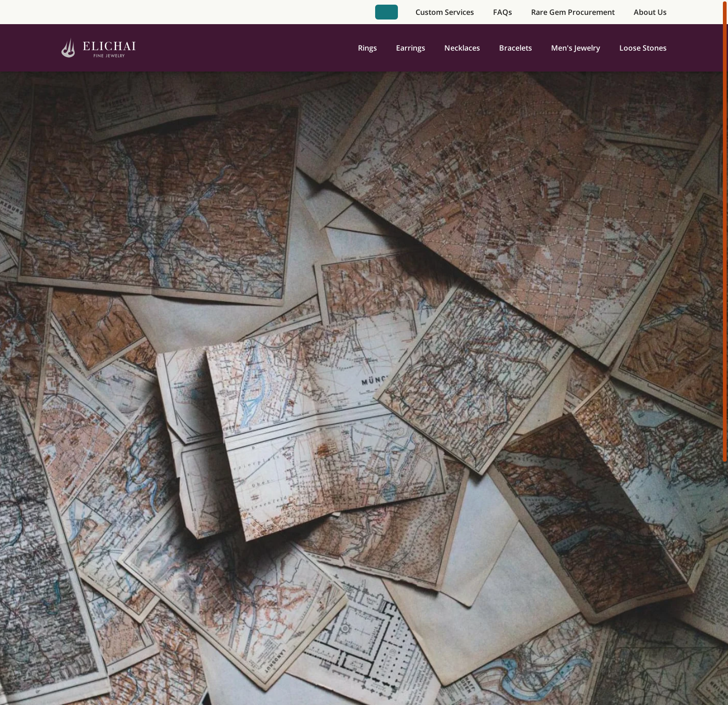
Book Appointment (386, 12)
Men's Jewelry (576, 48)
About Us (650, 12)
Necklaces (462, 48)
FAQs (503, 12)
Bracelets (516, 48)
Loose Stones (643, 48)
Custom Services (445, 12)
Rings (367, 48)
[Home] (99, 48)
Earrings (411, 48)
